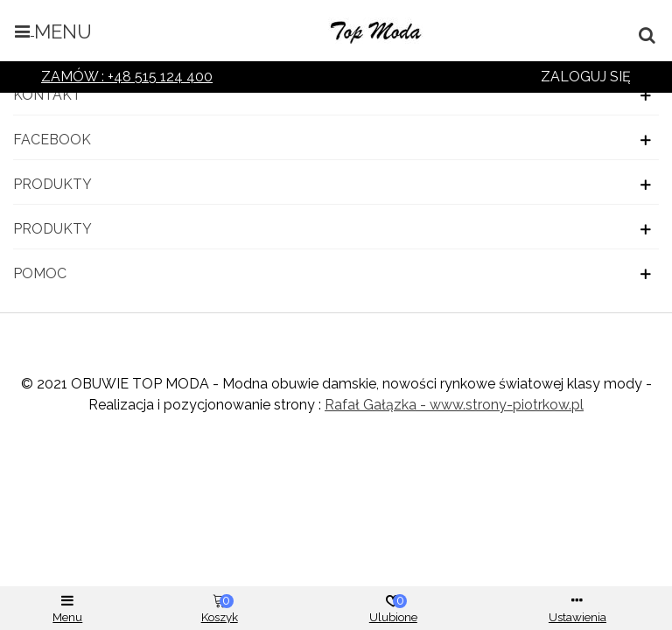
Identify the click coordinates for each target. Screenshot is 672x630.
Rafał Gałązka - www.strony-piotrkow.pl (454, 405)
